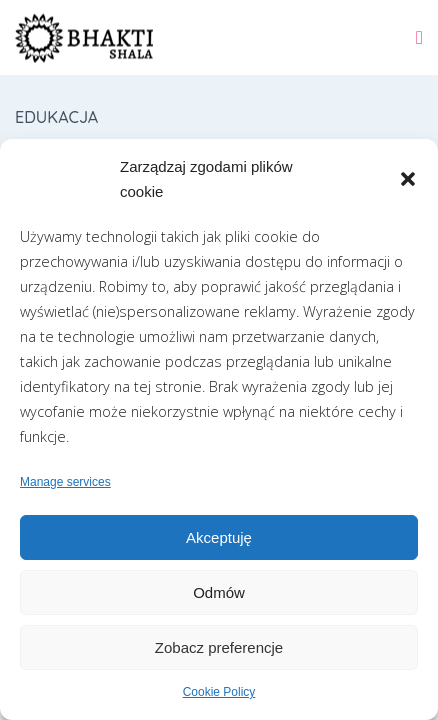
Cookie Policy (219, 692)
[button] (408, 179)
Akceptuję (219, 537)
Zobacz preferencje (219, 647)
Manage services (65, 482)
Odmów (219, 592)
